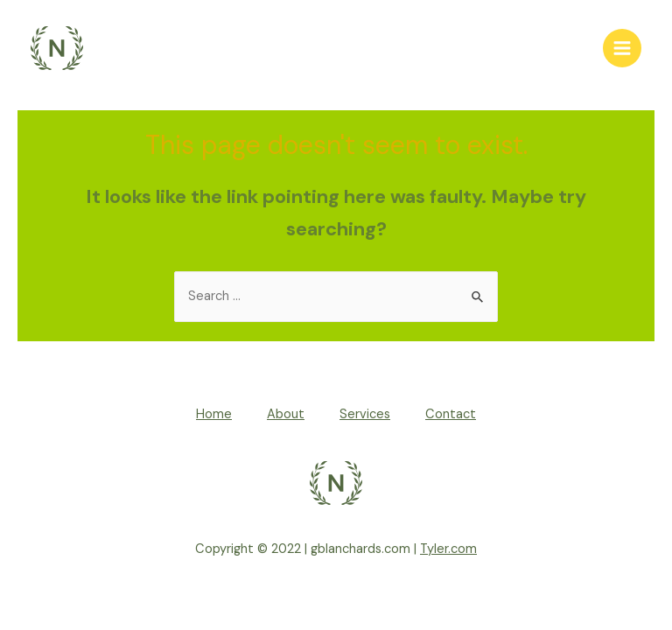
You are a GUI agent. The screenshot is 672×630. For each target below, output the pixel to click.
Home (214, 414)
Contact (451, 414)
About (286, 414)
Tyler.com (448, 549)
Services (365, 414)
